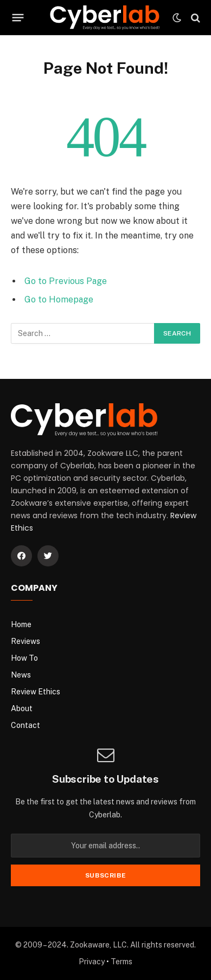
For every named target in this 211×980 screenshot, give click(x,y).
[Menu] (18, 18)
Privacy (92, 962)
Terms (122, 962)
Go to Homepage (59, 299)
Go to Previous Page (66, 281)
